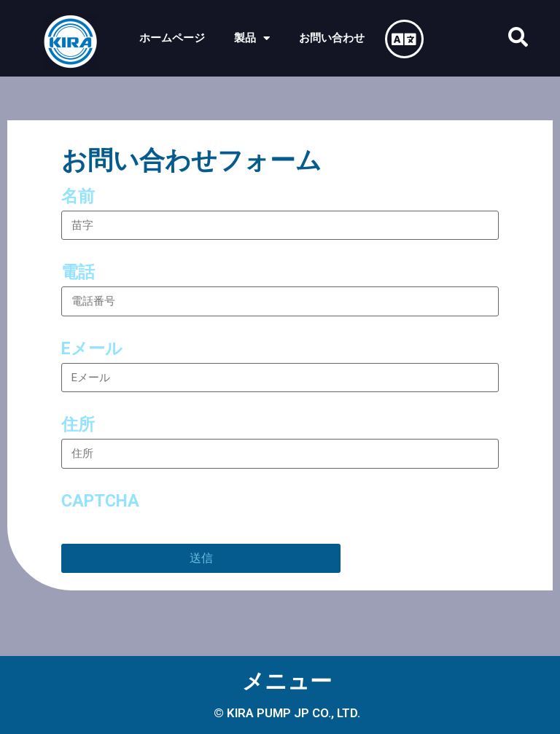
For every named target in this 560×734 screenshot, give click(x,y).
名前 (78, 196)
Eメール (92, 349)
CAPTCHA (100, 501)
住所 (78, 425)
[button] (518, 37)
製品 (252, 38)
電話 (78, 272)
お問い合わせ (332, 38)
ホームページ (172, 38)
